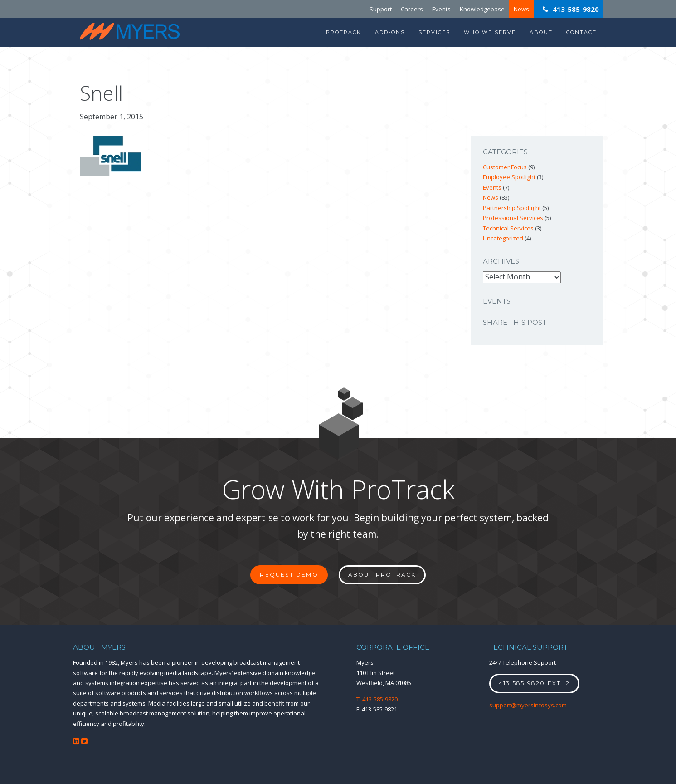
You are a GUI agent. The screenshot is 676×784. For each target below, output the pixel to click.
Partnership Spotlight (512, 208)
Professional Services (513, 218)
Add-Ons (390, 32)
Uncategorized (503, 238)
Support (381, 9)
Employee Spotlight (509, 177)
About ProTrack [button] (382, 575)
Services (434, 32)
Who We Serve (490, 32)
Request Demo (289, 575)
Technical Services (508, 228)
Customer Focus (505, 167)
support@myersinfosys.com (528, 705)
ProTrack (344, 32)
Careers (412, 9)
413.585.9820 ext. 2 (534, 683)
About (541, 32)
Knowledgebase (482, 9)
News (521, 9)
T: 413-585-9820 (377, 699)
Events (441, 9)
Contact (581, 32)
